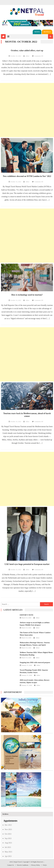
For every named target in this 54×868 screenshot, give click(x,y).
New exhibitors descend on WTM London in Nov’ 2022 (27, 176)
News (37, 32)
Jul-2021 (8, 847)
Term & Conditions (23, 865)
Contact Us (11, 865)
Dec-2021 (8, 825)
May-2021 (8, 852)
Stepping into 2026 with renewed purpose (35, 662)
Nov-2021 (8, 829)
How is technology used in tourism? (27, 295)
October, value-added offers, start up (27, 50)
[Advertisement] (27, 110)
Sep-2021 (8, 838)
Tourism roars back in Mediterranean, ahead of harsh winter (27, 415)
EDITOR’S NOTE (27, 615)
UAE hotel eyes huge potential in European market (27, 564)
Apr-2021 (8, 856)
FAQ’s (45, 865)
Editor (27, 56)
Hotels (47, 32)
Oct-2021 (8, 834)
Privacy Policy (36, 865)
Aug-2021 (8, 843)
